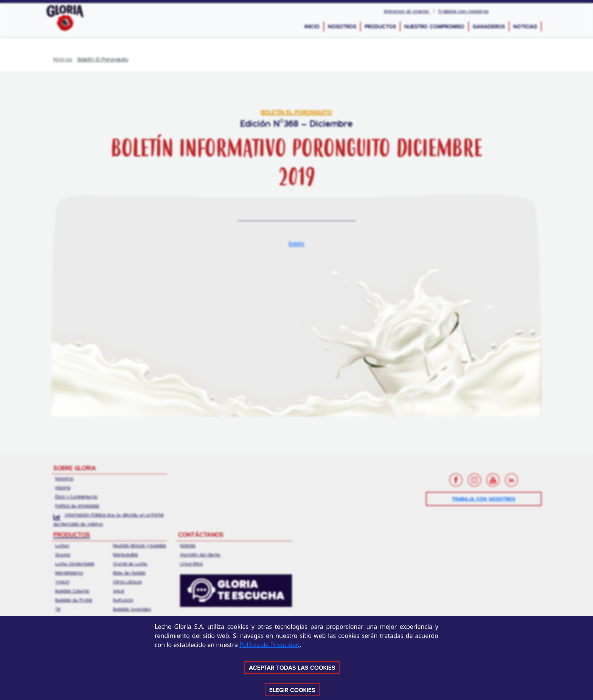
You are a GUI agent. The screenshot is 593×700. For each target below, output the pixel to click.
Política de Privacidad (269, 645)
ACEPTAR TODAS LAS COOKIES (292, 667)
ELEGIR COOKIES (292, 690)
